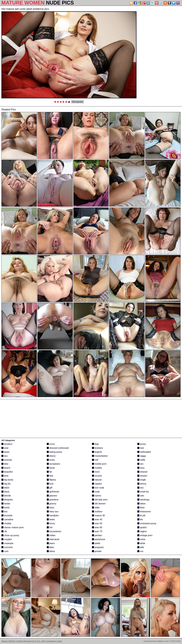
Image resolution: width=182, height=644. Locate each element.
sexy (141, 468)
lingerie (97, 452)
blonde (6, 496)
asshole (7, 460)
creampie (7, 543)
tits (140, 519)
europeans (53, 464)
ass (4, 456)
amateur (7, 444)
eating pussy (54, 452)
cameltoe (7, 519)
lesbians (97, 448)
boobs (6, 504)
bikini (5, 488)
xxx (140, 551)
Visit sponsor (77, 102)
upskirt (142, 527)
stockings (143, 500)
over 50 (97, 523)
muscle (97, 476)
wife (141, 547)
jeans (51, 543)
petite (96, 543)
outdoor (97, 512)
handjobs (53, 515)
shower (142, 476)
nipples (97, 484)
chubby (6, 523)
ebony (51, 456)
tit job (141, 515)
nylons (97, 496)
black (5, 492)
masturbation (100, 456)
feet (50, 476)
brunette (7, 515)
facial (51, 468)
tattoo (141, 504)
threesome (144, 512)
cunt (5, 551)
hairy (51, 508)
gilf (50, 488)
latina (51, 551)
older (96, 508)
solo (141, 496)
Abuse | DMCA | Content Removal (16, 641)
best (5, 476)
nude (96, 492)
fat (49, 472)
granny (52, 504)
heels (51, 519)
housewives (54, 531)
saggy (142, 456)
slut (140, 488)
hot (50, 527)
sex (140, 464)
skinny (142, 484)
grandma (53, 500)
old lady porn (100, 500)
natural (97, 480)
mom (96, 472)
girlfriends (53, 492)
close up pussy (10, 535)
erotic (51, 460)
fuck (50, 484)
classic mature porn (13, 527)
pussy (142, 444)
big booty (7, 480)
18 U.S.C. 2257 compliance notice (47, 641)
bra (4, 512)
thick (141, 508)
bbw (5, 464)
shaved (142, 472)
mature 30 (98, 515)
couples (7, 539)
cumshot (7, 547)
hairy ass (53, 512)
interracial (53, 539)
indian (51, 535)
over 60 (97, 527)
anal (5, 448)
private (97, 551)
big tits (6, 484)
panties (97, 535)
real (141, 448)
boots (6, 508)
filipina (51, 480)
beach (6, 468)
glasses (52, 496)
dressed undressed (58, 448)
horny (51, 523)
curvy (51, 444)
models (97, 468)
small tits (143, 492)
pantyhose (99, 539)
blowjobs (7, 500)
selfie (141, 460)
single (142, 480)
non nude (98, 488)
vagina (142, 531)
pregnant (98, 547)
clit (4, 531)
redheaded (144, 452)
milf (95, 460)
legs (95, 444)
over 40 (97, 519)
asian (5, 452)
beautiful (7, 472)
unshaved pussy (147, 523)
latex (50, 547)
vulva (141, 539)
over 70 (97, 531)
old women (99, 504)
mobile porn (99, 464)
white (141, 543)
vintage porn (145, 535)
